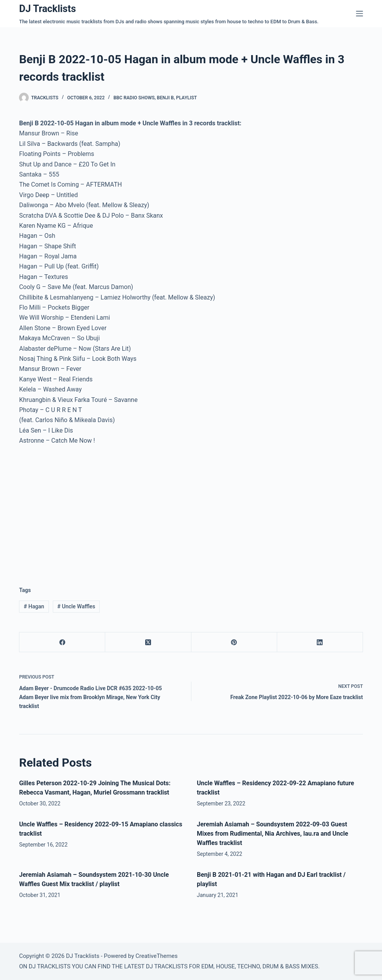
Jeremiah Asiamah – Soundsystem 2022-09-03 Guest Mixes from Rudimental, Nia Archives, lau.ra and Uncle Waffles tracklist (273, 834)
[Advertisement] (84, 510)
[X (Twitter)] (148, 642)
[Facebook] (62, 642)
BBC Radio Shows (134, 98)
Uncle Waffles (76, 606)
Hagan (34, 606)
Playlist (187, 98)
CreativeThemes (157, 956)
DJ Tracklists (47, 9)
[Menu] (359, 14)
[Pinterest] (234, 642)
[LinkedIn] (320, 642)
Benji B (165, 98)
